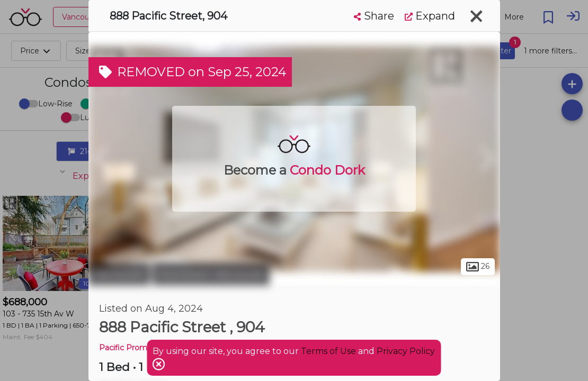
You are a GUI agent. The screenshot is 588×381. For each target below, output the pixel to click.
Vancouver (119, 274)
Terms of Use (328, 351)
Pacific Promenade (135, 348)
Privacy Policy (406, 351)
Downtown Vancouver (211, 274)
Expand (430, 16)
